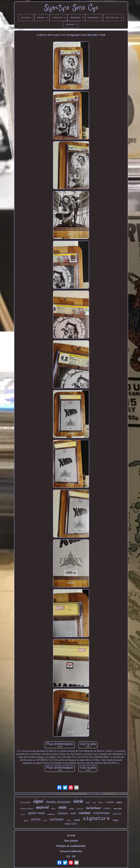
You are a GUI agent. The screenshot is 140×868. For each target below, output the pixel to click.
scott (45, 820)
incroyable (25, 802)
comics (107, 808)
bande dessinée (27, 809)
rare (88, 802)
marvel (42, 807)
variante (57, 819)
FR (74, 856)
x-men (110, 802)
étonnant (80, 809)
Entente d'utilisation (71, 851)
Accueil (71, 835)
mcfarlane (93, 808)
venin (77, 820)
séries (69, 820)
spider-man (36, 813)
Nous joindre (71, 841)
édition (71, 824)
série (78, 801)
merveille (118, 809)
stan (62, 807)
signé (38, 801)
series (36, 819)
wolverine (117, 814)
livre (101, 802)
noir (94, 803)
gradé (71, 809)
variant (85, 813)
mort (119, 802)
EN (68, 856)
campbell (51, 814)
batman (63, 813)
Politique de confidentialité (71, 846)
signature (96, 819)
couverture (101, 813)
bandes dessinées (58, 802)
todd (73, 813)
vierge (116, 820)
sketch (26, 821)
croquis (23, 814)
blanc (54, 809)
